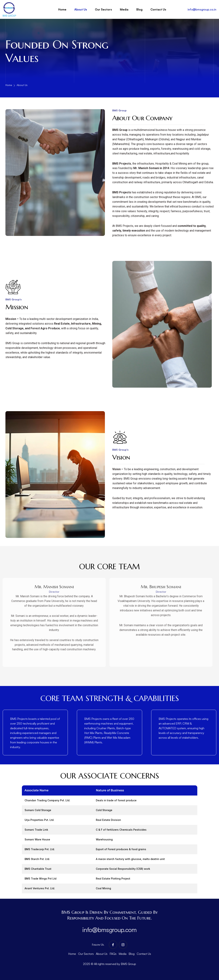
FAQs (113, 954)
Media (123, 954)
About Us (102, 954)
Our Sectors (86, 954)
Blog (132, 954)
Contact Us (144, 954)
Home (9, 85)
